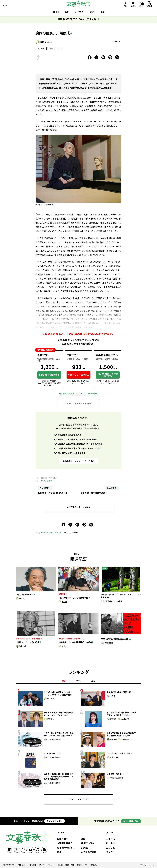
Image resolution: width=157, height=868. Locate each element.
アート (60, 49)
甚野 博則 (114, 719)
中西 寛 (113, 696)
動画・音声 (63, 839)
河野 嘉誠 (51, 719)
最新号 (92, 12)
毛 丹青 (64, 602)
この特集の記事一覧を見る (78, 507)
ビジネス (111, 843)
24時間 (78, 681)
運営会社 (94, 865)
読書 (51, 49)
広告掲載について (8, 865)
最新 (64, 681)
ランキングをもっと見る (78, 799)
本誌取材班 (125, 719)
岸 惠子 (64, 646)
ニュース (111, 839)
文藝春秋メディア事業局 (113, 601)
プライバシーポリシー (47, 865)
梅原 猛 (43, 42)
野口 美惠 (51, 699)
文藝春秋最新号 (65, 843)
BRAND (85, 848)
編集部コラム (88, 843)
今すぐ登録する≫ (55, 821)
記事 (67, 12)
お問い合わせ (22, 865)
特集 (59, 852)
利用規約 (33, 865)
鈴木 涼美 (23, 646)
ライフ (109, 852)
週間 (93, 681)
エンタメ (41, 49)
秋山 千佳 (114, 740)
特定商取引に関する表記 (66, 865)
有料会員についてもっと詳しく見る (78, 461)
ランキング (79, 12)
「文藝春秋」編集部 (54, 740)
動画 (57, 12)
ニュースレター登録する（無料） (78, 403)
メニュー (6, 6)
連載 (103, 12)
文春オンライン (82, 865)
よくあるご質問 (89, 852)
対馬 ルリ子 (114, 757)
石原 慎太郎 (109, 643)
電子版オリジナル (66, 848)
